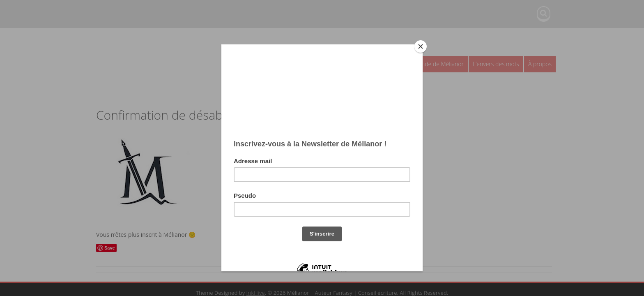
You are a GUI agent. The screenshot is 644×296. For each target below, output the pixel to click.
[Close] (421, 46)
